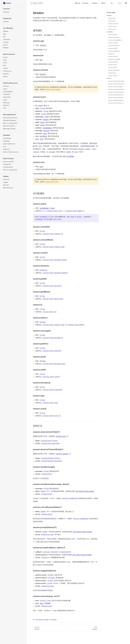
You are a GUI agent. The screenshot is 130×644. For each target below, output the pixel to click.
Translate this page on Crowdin (45, 620)
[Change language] (112, 3)
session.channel (113, 24)
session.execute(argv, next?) (117, 103)
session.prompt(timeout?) (116, 95)
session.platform (113, 62)
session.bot (112, 21)
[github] (126, 3)
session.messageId (114, 59)
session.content (113, 43)
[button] (13, 18)
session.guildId (113, 48)
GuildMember (44, 208)
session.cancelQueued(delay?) (117, 92)
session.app (112, 18)
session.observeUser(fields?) (117, 81)
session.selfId (112, 67)
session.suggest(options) (116, 100)
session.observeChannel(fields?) (117, 84)
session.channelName (115, 40)
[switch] (120, 3)
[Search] (37, 3)
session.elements (113, 46)
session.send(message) (115, 87)
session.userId (113, 76)
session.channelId (114, 37)
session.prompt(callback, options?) (117, 97)
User (53, 208)
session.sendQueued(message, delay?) (117, 89)
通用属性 (109, 15)
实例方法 (109, 78)
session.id (111, 54)
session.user (112, 29)
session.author (113, 35)
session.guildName (114, 51)
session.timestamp (114, 70)
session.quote (112, 65)
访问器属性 (110, 32)
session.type (112, 73)
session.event (112, 26)
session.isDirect (113, 56)
